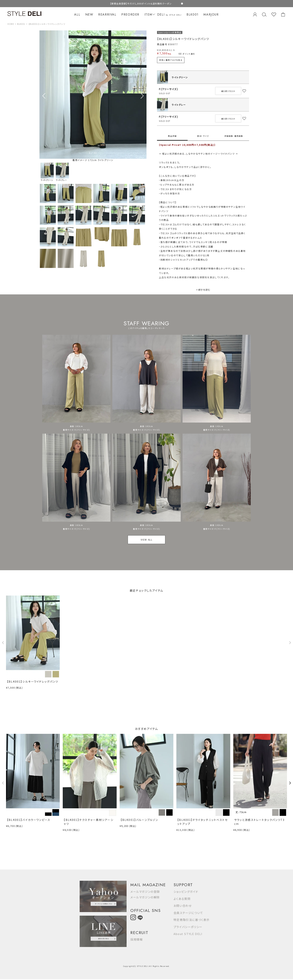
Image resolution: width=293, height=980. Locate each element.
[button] (142, 96)
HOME (11, 24)
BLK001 (193, 15)
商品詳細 (172, 136)
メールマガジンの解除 (145, 897)
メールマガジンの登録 (145, 892)
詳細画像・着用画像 (234, 136)
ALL (77, 15)
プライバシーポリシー (188, 927)
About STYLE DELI (188, 934)
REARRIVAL (107, 15)
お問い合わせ (183, 906)
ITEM (149, 15)
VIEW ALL (147, 540)
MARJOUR (211, 15)
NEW (89, 15)
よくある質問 (182, 899)
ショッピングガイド (186, 892)
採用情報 (137, 939)
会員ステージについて (188, 913)
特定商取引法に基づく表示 (192, 920)
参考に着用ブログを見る (171, 60)
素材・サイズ (203, 136)
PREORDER (130, 15)
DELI (169, 15)
